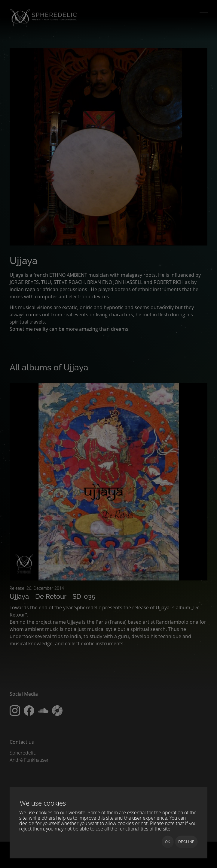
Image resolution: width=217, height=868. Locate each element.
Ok (168, 842)
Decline (186, 842)
